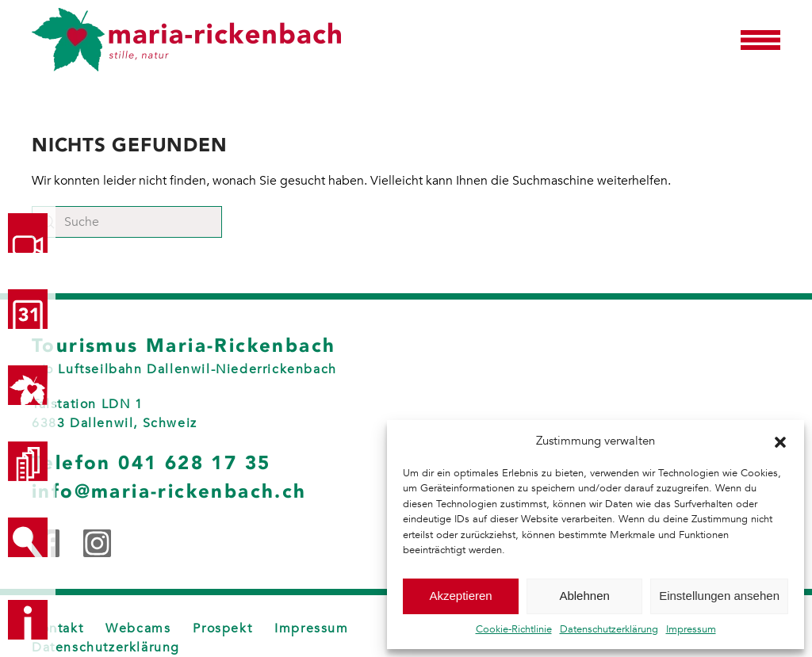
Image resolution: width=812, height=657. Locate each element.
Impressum (691, 629)
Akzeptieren (460, 596)
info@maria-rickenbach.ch (169, 491)
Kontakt (57, 628)
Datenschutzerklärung (609, 629)
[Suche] (127, 222)
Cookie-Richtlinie (514, 629)
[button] (780, 441)
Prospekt (222, 628)
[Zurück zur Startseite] (186, 40)
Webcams (138, 628)
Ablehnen (584, 596)
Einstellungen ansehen (719, 596)
